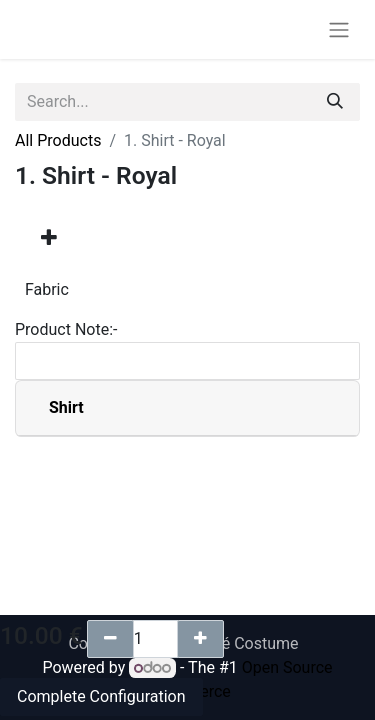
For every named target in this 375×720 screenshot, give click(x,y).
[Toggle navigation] (339, 29)
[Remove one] (110, 639)
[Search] (335, 102)
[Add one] (200, 639)
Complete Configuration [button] (101, 696)
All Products (58, 140)
